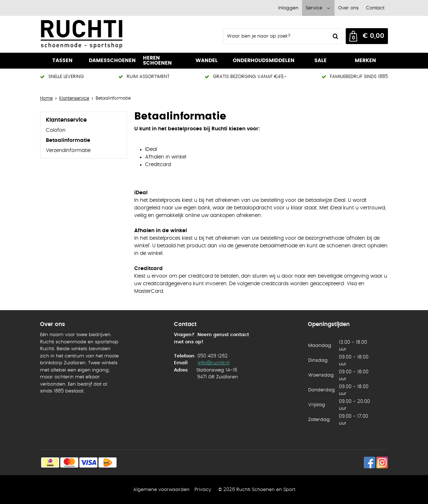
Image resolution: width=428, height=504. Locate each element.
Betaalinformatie (68, 140)
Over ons (348, 8)
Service (314, 8)
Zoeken (335, 36)
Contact (375, 8)
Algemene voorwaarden (161, 490)
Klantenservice (66, 120)
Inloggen (288, 8)
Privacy (203, 490)
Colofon (56, 130)
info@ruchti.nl (214, 363)
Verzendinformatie (68, 151)
